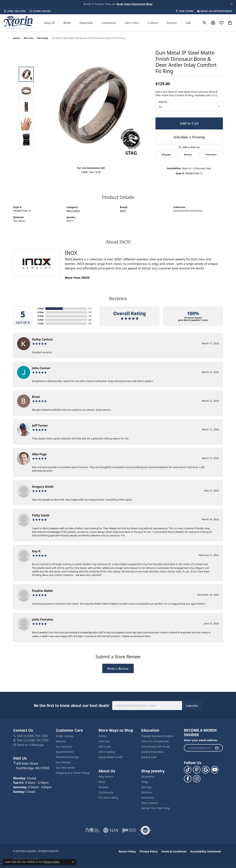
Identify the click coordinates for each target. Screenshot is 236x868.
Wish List (104, 741)
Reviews (104, 787)
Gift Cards (105, 747)
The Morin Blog (108, 798)
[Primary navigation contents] (117, 23)
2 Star (41, 320)
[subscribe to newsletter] (217, 748)
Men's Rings (43, 38)
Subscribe (192, 706)
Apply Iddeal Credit (111, 757)
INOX (123, 211)
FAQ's (102, 782)
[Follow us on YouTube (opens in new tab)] (215, 770)
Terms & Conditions (174, 851)
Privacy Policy (149, 851)
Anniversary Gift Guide (155, 747)
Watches (147, 792)
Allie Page (39, 454)
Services (172, 23)
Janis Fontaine (43, 619)
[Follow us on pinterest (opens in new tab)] (197, 770)
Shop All (49, 23)
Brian (36, 397)
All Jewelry (148, 777)
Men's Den (132, 23)
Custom (153, 23)
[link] (15, 11)
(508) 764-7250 (91, 172)
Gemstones (109, 23)
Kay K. (37, 551)
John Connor (41, 368)
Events (103, 736)
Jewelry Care (149, 757)
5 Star (41, 308)
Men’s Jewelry (150, 803)
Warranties (211, 154)
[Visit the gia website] (111, 830)
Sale (188, 23)
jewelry (17, 38)
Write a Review (118, 668)
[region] (92, 107)
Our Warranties (65, 768)
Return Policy (127, 851)
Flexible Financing (67, 757)
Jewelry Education (152, 752)
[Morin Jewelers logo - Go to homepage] (18, 23)
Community (106, 792)
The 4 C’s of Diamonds (155, 741)
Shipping (166, 154)
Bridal (67, 23)
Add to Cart (189, 123)
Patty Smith (41, 515)
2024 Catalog (107, 752)
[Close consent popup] (73, 862)
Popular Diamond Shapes (157, 736)
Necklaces (147, 798)
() (90, 308)
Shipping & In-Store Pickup (73, 773)
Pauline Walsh (43, 591)
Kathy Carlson (42, 339)
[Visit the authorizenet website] (145, 830)
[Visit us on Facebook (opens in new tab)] (188, 779)
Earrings (146, 787)
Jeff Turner (40, 425)
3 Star (41, 316)
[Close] (231, 4)
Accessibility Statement (206, 851)
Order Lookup (65, 736)
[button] (135, 4)
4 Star (41, 312)
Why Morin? (106, 777)
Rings (145, 782)
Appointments (65, 752)
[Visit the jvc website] (92, 830)
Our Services (64, 747)
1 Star (41, 324)
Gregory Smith (43, 487)
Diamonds (86, 23)
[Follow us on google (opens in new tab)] (206, 770)
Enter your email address (201, 740)
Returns (188, 154)
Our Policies (63, 762)
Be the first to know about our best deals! (72, 705)
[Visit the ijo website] (129, 830)
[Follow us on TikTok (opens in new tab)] (188, 770)
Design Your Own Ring (155, 808)
